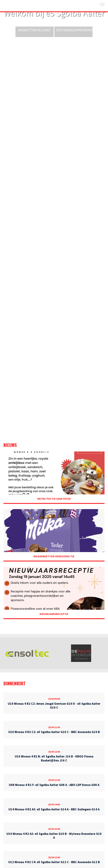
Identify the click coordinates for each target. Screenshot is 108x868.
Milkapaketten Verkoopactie (54, 556)
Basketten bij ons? (35, 30)
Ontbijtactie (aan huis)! (54, 499)
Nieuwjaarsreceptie (54, 614)
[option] (27, 653)
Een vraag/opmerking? (75, 30)
